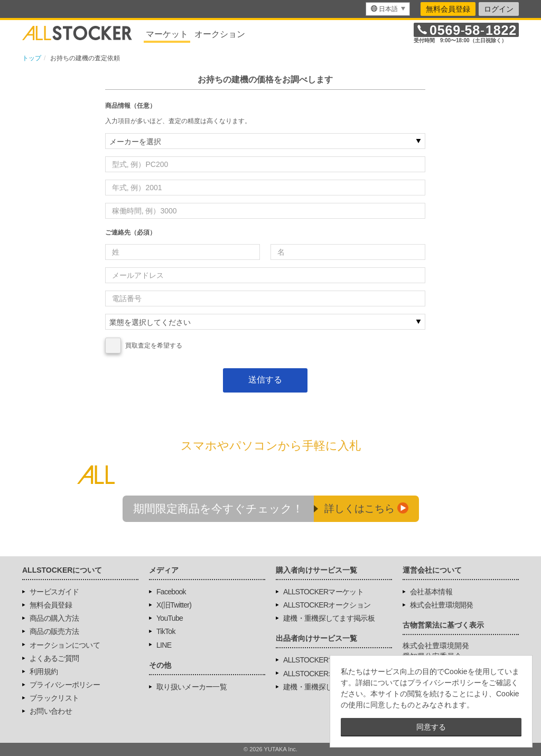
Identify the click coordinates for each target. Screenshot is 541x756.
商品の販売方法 (54, 631)
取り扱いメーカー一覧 (192, 687)
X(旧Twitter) (174, 605)
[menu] (388, 9)
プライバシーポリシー (65, 685)
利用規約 (44, 671)
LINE (164, 645)
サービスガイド (54, 592)
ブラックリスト (54, 698)
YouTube (170, 618)
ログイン (499, 9)
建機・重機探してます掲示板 (329, 618)
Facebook (171, 592)
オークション (220, 34)
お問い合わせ (51, 711)
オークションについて (65, 645)
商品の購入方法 (54, 618)
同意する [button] (431, 727)
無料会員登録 (448, 9)
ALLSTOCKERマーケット (323, 592)
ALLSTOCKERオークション (327, 605)
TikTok (166, 631)
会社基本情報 (431, 592)
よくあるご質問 (54, 658)
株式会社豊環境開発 (442, 605)
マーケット (167, 34)
